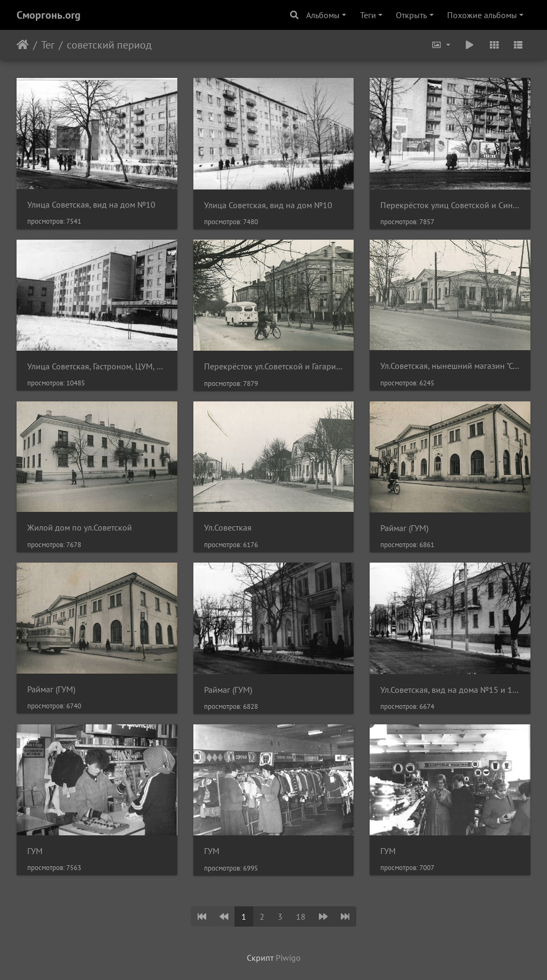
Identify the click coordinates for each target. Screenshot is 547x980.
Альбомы (323, 15)
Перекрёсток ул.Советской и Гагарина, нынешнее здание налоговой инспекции (274, 366)
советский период (109, 45)
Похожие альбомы (482, 15)
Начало (23, 45)
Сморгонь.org (49, 15)
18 (301, 916)
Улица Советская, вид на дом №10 (91, 205)
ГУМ (35, 851)
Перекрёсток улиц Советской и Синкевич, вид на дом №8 (450, 205)
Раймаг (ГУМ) (404, 528)
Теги (368, 15)
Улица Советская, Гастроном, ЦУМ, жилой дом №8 (97, 366)
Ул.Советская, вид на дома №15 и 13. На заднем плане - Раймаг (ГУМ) (450, 690)
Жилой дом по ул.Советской (80, 528)
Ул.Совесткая (228, 528)
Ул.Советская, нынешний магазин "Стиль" (450, 366)
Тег (48, 45)
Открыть (411, 15)
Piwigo (288, 958)
